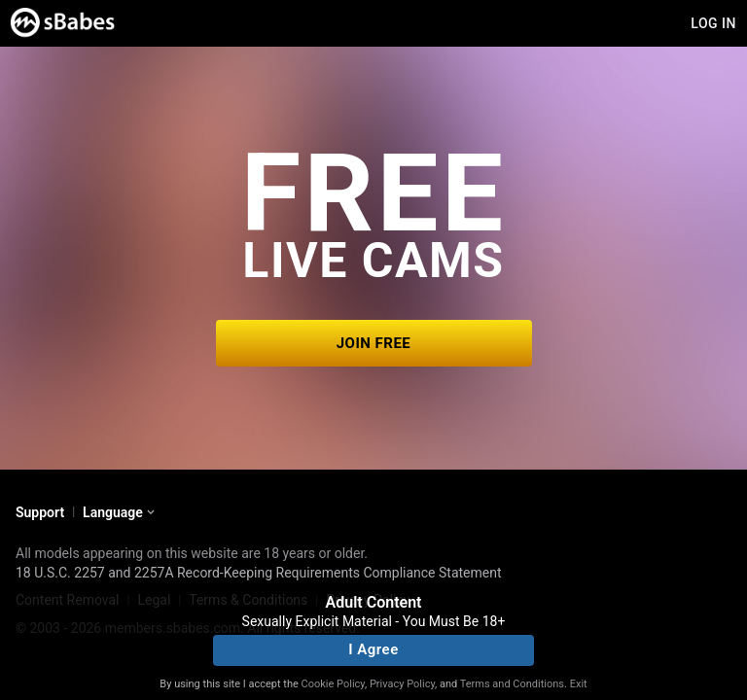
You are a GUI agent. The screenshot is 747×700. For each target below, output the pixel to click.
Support (40, 512)
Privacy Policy (402, 684)
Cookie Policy (333, 684)
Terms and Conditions (512, 684)
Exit (579, 684)
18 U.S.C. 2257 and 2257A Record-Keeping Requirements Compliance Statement (259, 573)
